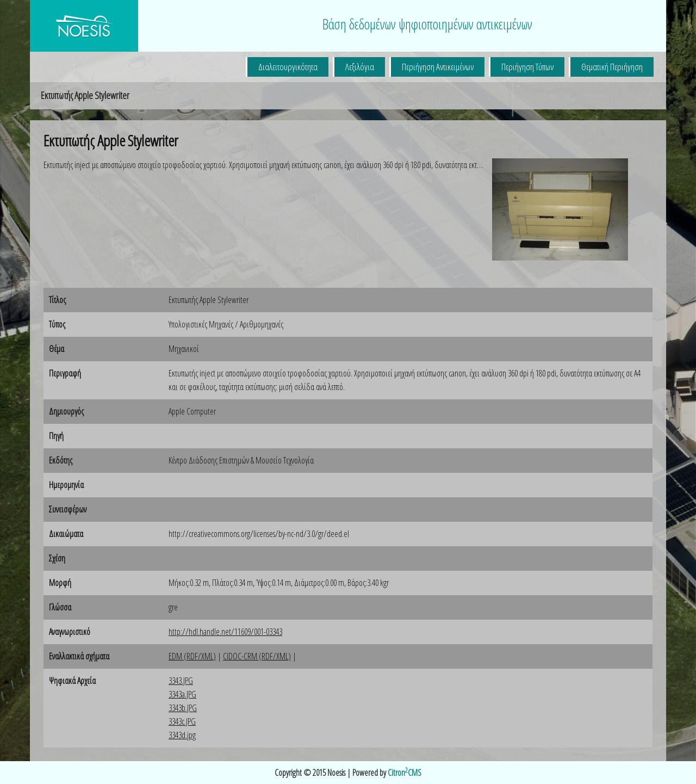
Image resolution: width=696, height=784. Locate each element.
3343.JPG (181, 681)
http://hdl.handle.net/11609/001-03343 (225, 632)
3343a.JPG (182, 694)
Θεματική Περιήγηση (612, 67)
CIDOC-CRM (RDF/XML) (257, 656)
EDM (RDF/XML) (192, 656)
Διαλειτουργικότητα (288, 67)
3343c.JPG (182, 721)
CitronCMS (405, 773)
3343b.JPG (183, 708)
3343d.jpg (182, 735)
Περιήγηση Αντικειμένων (438, 67)
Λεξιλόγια (360, 67)
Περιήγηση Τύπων (527, 67)
